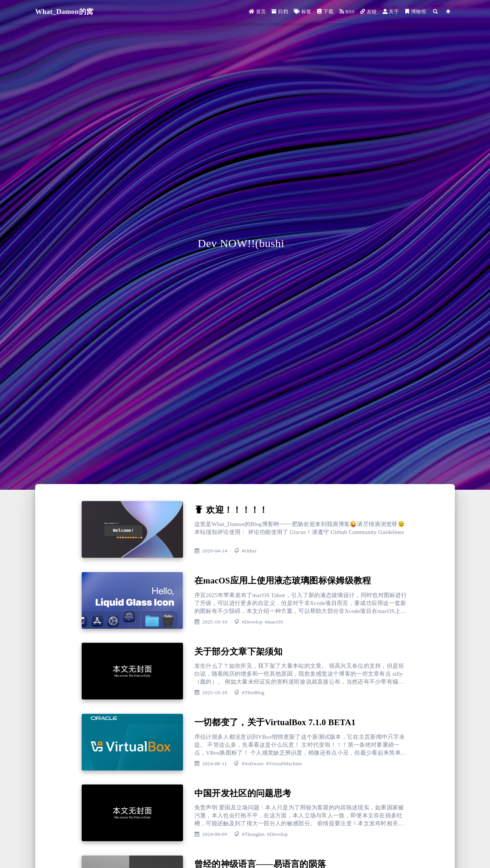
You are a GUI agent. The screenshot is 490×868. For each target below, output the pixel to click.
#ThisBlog (253, 692)
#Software (253, 764)
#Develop (252, 622)
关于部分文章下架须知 (238, 652)
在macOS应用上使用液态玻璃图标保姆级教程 (283, 581)
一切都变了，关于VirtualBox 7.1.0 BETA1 (275, 722)
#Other (249, 551)
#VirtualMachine (284, 764)
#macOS (274, 622)
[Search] (435, 12)
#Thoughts (253, 834)
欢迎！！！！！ (237, 510)
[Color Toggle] (448, 12)
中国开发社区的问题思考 (243, 793)
